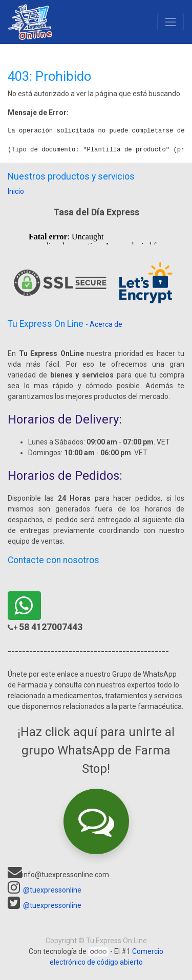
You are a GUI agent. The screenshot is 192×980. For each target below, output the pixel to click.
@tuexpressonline (52, 890)
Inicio (16, 191)
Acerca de (106, 324)
